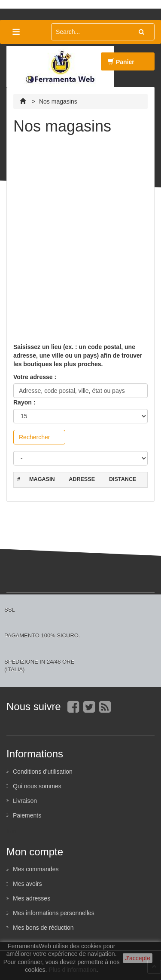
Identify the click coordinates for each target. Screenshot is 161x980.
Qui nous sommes (37, 786)
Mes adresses (32, 898)
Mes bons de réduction (43, 928)
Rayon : (24, 402)
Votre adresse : (35, 377)
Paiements (27, 815)
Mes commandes (36, 869)
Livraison (25, 801)
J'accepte (138, 958)
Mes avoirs (27, 884)
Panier (121, 64)
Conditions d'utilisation (43, 772)
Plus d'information (72, 970)
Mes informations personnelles (54, 913)
